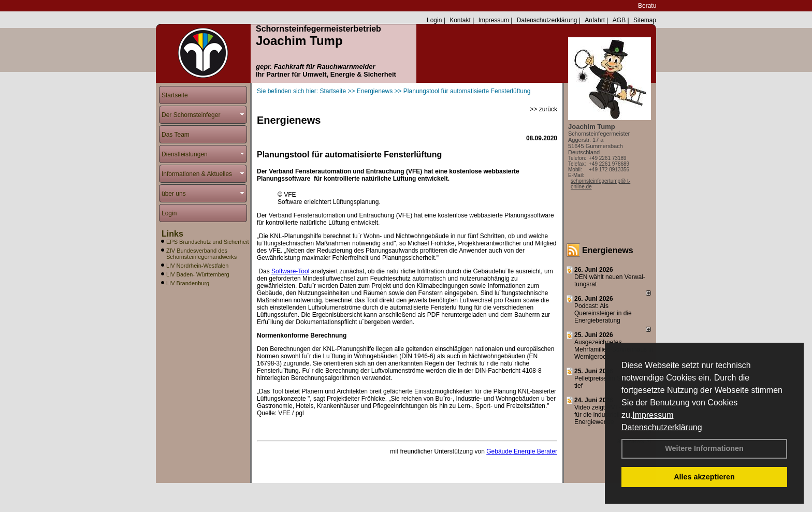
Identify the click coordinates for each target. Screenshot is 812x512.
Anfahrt (595, 20)
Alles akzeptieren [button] (704, 477)
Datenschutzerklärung (662, 427)
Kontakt (460, 20)
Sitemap (645, 20)
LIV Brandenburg (188, 283)
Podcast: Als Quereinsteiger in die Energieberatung (603, 313)
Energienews (608, 250)
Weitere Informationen (704, 448)
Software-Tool (290, 271)
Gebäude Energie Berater (522, 451)
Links (172, 234)
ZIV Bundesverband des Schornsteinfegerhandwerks (201, 254)
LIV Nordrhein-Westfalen (197, 266)
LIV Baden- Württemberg (198, 274)
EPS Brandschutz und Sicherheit (208, 242)
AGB (619, 20)
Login (434, 20)
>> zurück (543, 109)
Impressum (653, 415)
